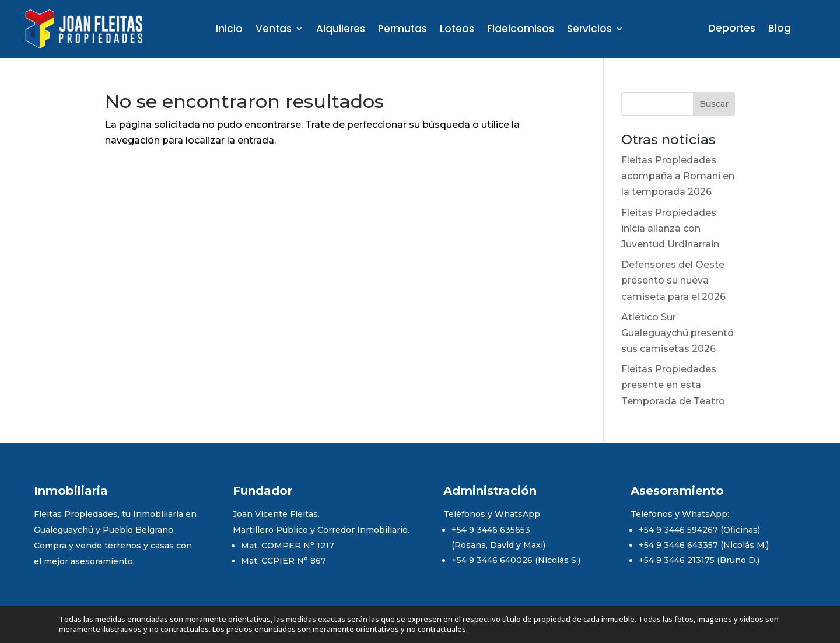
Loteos (457, 30)
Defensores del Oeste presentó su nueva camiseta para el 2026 (673, 280)
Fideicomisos (521, 30)
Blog (780, 29)
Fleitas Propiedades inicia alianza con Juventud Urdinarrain (670, 228)
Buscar (714, 104)
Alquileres (341, 30)
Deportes (732, 29)
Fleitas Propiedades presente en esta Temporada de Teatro (673, 385)
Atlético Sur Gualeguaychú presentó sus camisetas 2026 (678, 333)
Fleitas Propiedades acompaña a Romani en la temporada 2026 (678, 176)
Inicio (229, 30)
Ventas (274, 30)
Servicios (589, 30)
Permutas (402, 30)
